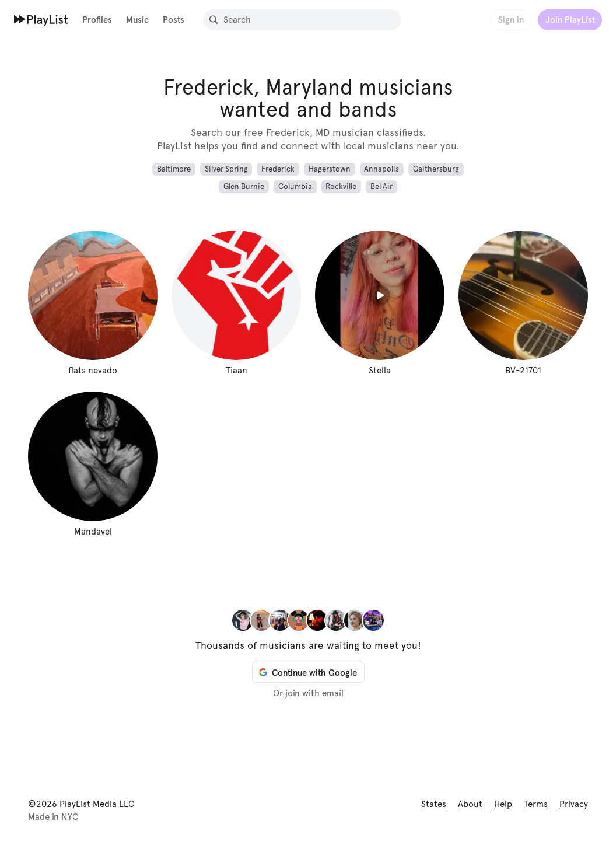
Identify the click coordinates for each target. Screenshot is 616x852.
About (470, 804)
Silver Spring (226, 169)
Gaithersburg (436, 169)
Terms (536, 804)
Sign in (511, 20)
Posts (174, 20)
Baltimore (174, 169)
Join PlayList (570, 20)
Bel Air (381, 187)
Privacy (574, 804)
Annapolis (381, 169)
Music (137, 20)
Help (503, 804)
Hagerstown (330, 169)
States (434, 804)
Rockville (341, 187)
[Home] (41, 19)
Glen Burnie (244, 187)
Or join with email (308, 693)
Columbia (295, 187)
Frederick (278, 169)
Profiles (97, 20)
